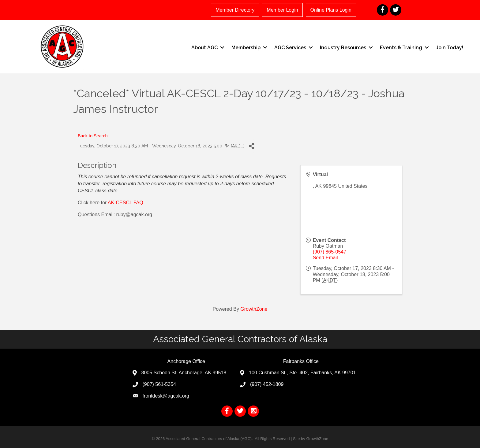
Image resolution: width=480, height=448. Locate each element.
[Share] (251, 146)
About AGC (204, 48)
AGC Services (290, 48)
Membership (246, 48)
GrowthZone (254, 309)
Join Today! (450, 48)
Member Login (282, 10)
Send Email (325, 258)
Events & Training (401, 48)
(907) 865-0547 (330, 252)
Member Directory (235, 10)
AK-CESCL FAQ (126, 203)
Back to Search (93, 136)
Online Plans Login (331, 10)
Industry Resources (343, 48)
